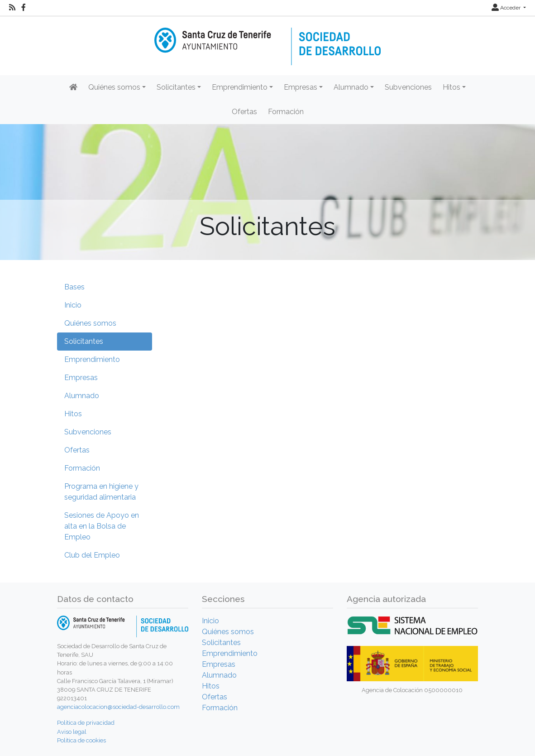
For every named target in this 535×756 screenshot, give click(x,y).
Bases (74, 287)
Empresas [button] (301, 87)
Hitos (73, 414)
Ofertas (244, 112)
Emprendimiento (92, 359)
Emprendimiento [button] (240, 87)
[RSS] (12, 8)
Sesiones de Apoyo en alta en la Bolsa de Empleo (102, 526)
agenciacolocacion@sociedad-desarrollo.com (118, 707)
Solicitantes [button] (176, 87)
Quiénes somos (90, 323)
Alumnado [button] (351, 87)
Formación (286, 112)
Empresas (81, 378)
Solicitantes (84, 341)
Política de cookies (81, 740)
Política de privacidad (86, 723)
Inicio (73, 305)
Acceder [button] (507, 8)
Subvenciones (408, 87)
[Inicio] (267, 40)
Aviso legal (72, 732)
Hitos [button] (451, 87)
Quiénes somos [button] (114, 87)
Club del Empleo (92, 555)
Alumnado (82, 396)
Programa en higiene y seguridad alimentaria (101, 492)
